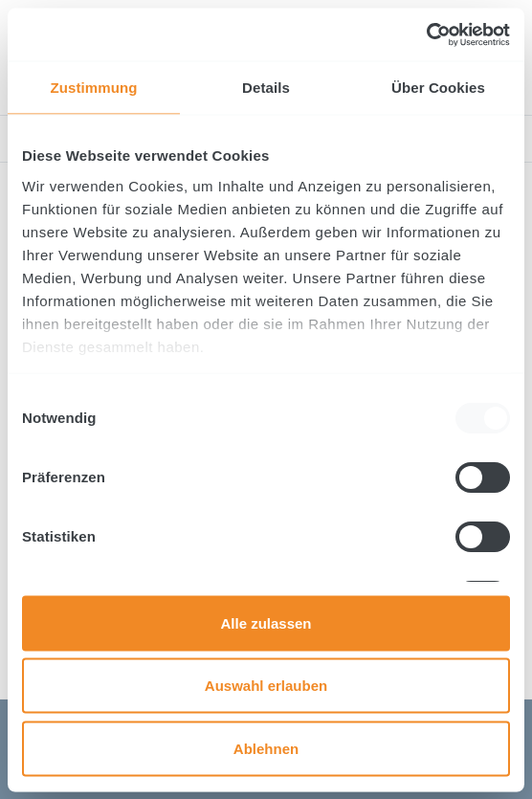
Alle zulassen (266, 622)
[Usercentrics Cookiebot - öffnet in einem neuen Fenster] (426, 34)
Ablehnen (266, 748)
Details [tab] (266, 88)
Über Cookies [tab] (438, 88)
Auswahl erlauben (266, 686)
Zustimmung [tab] (94, 88)
